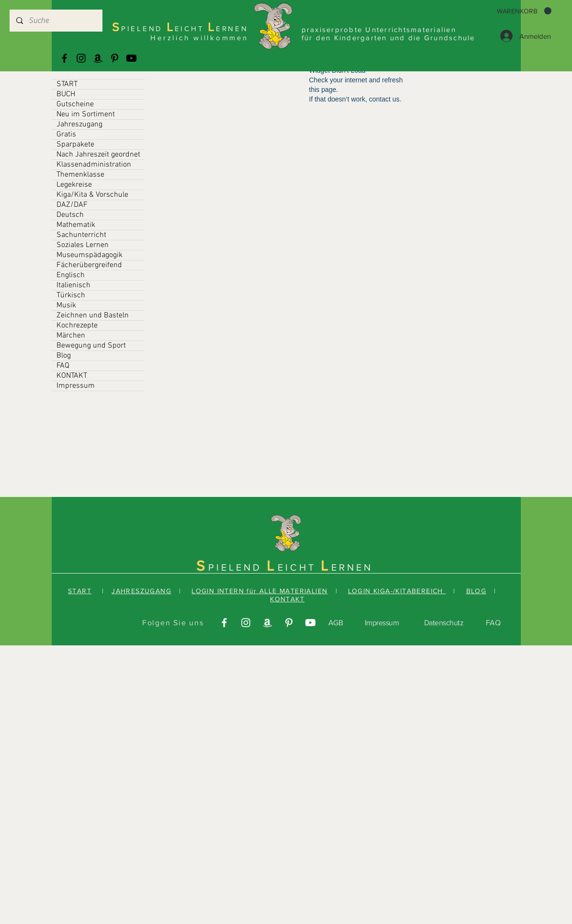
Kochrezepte (77, 326)
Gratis (66, 135)
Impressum (76, 386)
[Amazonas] (98, 58)
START (67, 84)
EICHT (299, 567)
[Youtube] (131, 58)
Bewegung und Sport (91, 346)
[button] (524, 11)
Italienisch (73, 285)
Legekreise (74, 185)
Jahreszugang (79, 124)
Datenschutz (444, 623)
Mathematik (76, 225)
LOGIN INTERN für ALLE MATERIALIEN (259, 591)
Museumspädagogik (90, 255)
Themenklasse (80, 175)
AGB (336, 623)
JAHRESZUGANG (141, 591)
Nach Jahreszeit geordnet (98, 155)
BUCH (66, 94)
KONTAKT (72, 376)
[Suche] (56, 21)
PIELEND (237, 567)
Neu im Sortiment (86, 114)
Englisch (71, 275)
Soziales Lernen (83, 245)
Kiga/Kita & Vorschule (92, 195)
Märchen (71, 336)
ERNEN (352, 567)
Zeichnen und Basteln (93, 316)
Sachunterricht (81, 235)
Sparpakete (75, 145)
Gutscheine (75, 104)
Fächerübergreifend (89, 265)
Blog (64, 356)
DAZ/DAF (72, 205)
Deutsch (70, 215)
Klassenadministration (94, 165)
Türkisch (71, 295)
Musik (66, 305)
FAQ (63, 366)
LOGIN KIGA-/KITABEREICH (397, 591)
